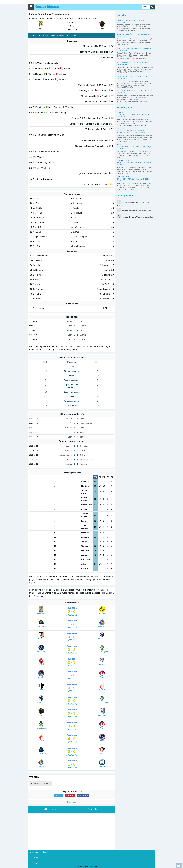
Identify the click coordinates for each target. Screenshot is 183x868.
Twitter (58, 796)
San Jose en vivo (123, 177)
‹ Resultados (50, 809)
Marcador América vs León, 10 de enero (136, 211)
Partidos (74, 35)
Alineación (61, 35)
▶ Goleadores (35, 858)
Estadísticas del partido (46, 35)
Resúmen (32, 35)
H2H (68, 35)
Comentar (72, 802)
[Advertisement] (72, 831)
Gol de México (47, 7)
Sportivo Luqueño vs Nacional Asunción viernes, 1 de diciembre (132, 132)
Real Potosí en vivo (124, 161)
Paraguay (120, 129)
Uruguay (120, 112)
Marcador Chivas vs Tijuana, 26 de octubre (137, 217)
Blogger (101, 867)
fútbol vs (120, 145)
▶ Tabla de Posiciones (39, 852)
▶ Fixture (33, 863)
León (48, 784)
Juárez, (37, 784)
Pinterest (70, 796)
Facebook (83, 796)
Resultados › (93, 809)
